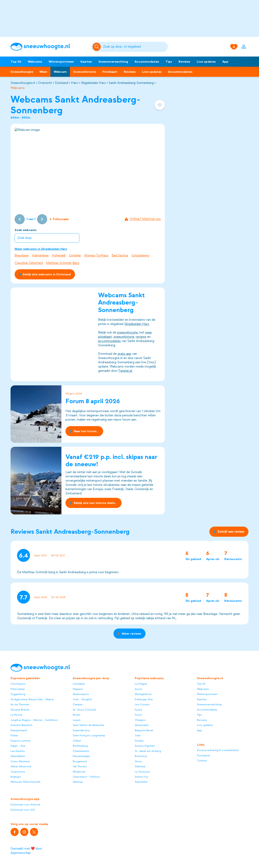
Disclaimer (204, 755)
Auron (138, 689)
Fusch (138, 715)
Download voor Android (25, 804)
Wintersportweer (61, 62)
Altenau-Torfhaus (96, 255)
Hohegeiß (59, 255)
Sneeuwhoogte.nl (23, 83)
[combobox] (135, 47)
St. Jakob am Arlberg (148, 751)
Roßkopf (16, 777)
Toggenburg (18, 694)
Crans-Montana (20, 761)
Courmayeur (18, 684)
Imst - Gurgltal (82, 699)
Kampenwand (19, 730)
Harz (74, 83)
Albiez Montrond (21, 766)
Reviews (184, 62)
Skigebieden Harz (93, 83)
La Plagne (141, 684)
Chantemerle (81, 751)
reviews (141, 337)
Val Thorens (80, 766)
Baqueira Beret (144, 730)
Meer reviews (129, 634)
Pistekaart (110, 72)
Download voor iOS (23, 810)
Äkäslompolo (81, 694)
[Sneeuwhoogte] (49, 47)
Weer (43, 72)
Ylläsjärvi (140, 720)
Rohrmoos (141, 756)
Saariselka (141, 782)
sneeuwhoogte (127, 333)
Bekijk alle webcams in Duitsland (45, 274)
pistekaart (105, 337)
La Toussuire (142, 772)
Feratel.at (125, 371)
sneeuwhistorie (124, 337)
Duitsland (62, 83)
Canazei (78, 704)
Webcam (60, 72)
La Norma (16, 715)
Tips (169, 62)
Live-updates (152, 72)
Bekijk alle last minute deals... (93, 503)
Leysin (77, 720)
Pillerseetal (18, 689)
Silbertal (140, 766)
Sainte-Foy (141, 777)
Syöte (138, 710)
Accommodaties (147, 62)
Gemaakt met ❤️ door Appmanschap (26, 851)
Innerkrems (18, 772)
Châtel (77, 741)
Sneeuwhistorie (85, 72)
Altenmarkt (142, 725)
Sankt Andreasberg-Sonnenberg (131, 83)
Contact (202, 761)
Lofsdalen (79, 684)
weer (148, 333)
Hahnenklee (40, 255)
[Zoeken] (135, 47)
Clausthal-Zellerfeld (29, 263)
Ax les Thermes (20, 704)
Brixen (77, 715)
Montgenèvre (143, 694)
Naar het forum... (84, 431)
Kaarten (86, 62)
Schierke (75, 255)
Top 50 (16, 62)
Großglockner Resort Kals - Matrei (32, 699)
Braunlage (22, 255)
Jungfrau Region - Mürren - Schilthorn (34, 720)
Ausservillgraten (145, 746)
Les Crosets (142, 704)
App (225, 62)
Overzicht (45, 83)
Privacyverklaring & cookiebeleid (218, 750)
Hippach (78, 689)
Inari (138, 735)
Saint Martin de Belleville (88, 725)
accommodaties (109, 341)
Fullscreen (59, 219)
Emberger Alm (144, 699)
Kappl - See (18, 746)
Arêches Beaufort (21, 725)
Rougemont (80, 761)
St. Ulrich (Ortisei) (84, 710)
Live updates (206, 62)
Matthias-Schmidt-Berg (63, 263)
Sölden (139, 741)
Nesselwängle (81, 756)
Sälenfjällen (18, 756)
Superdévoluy (81, 730)
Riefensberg (80, 746)
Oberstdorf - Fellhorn (86, 777)
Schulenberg (140, 255)
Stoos (138, 761)
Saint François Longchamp (89, 735)
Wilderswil (79, 772)
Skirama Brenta (20, 710)
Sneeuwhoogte (22, 72)
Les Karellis (18, 751)
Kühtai (14, 735)
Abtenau (78, 782)
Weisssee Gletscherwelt (26, 782)
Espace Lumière (20, 741)
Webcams (35, 62)
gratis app (124, 354)
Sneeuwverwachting (113, 62)
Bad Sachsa (120, 255)
